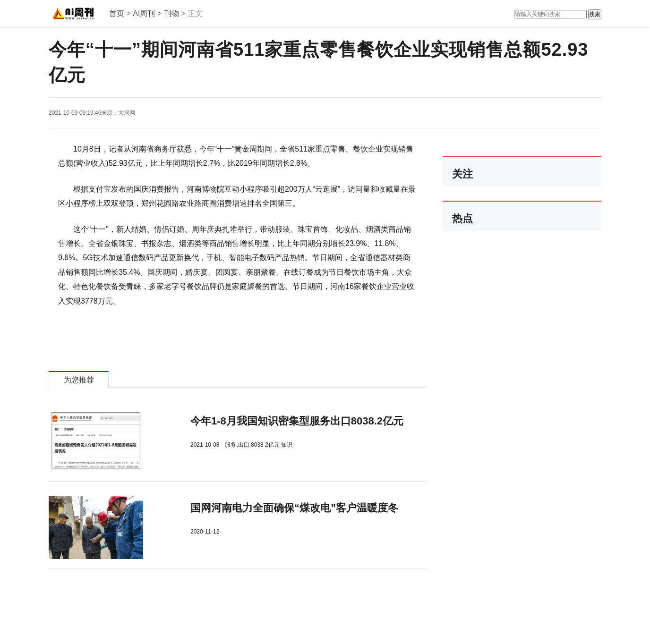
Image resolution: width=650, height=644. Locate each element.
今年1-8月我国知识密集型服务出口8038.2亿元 (297, 421)
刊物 (171, 13)
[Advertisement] (202, 594)
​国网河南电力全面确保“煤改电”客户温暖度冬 (294, 508)
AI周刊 (144, 13)
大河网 (127, 113)
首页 (117, 13)
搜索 (595, 14)
